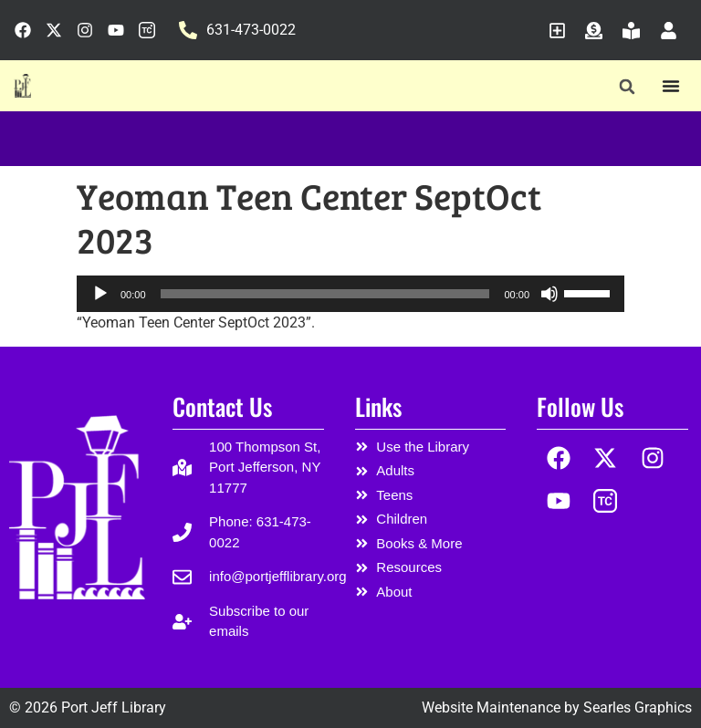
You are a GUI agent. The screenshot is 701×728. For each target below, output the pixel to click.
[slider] (325, 294)
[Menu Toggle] (671, 86)
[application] (350, 294)
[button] (627, 86)
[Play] (100, 294)
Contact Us (222, 406)
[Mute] (549, 294)
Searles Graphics (638, 707)
